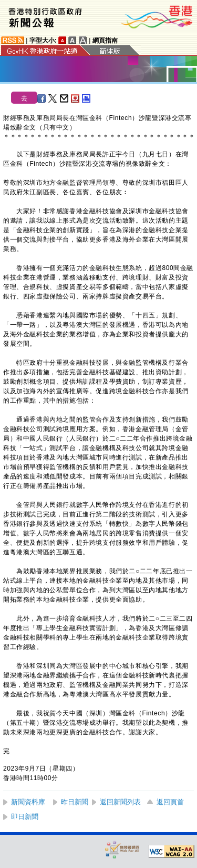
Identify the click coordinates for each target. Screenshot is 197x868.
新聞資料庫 (28, 802)
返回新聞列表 (120, 802)
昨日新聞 (75, 802)
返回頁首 (170, 802)
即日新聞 (25, 817)
